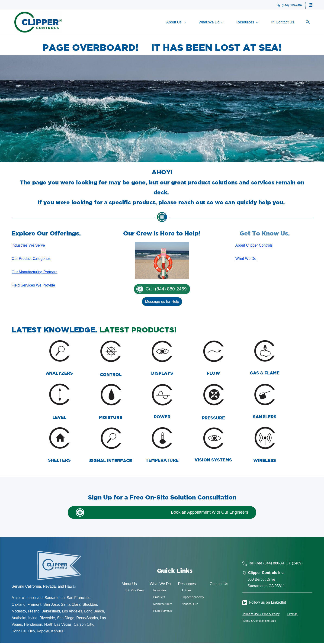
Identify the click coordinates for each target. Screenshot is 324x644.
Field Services (163, 612)
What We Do (246, 260)
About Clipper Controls (254, 246)
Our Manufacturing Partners (34, 273)
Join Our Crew (135, 591)
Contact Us (219, 585)
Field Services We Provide (33, 286)
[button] (309, 23)
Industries (160, 591)
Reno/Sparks (87, 619)
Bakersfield (51, 612)
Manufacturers (163, 605)
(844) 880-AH (274, 564)
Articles (186, 591)
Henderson (33, 626)
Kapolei (43, 632)
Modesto (19, 612)
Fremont (34, 605)
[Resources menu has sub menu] (250, 23)
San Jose (51, 605)
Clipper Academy (193, 598)
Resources (187, 585)
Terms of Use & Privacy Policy (261, 615)
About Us (129, 585)
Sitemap (292, 615)
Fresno (34, 612)
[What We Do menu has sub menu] (213, 23)
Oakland (19, 605)
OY (288, 564)
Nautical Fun (190, 605)
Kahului (57, 632)
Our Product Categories (31, 260)
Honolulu (19, 632)
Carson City (83, 626)
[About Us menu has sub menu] (178, 23)
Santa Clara (71, 605)
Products (159, 598)
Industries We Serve (28, 246)
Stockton (90, 605)
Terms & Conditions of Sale (259, 622)
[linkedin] (311, 6)
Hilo (32, 632)
